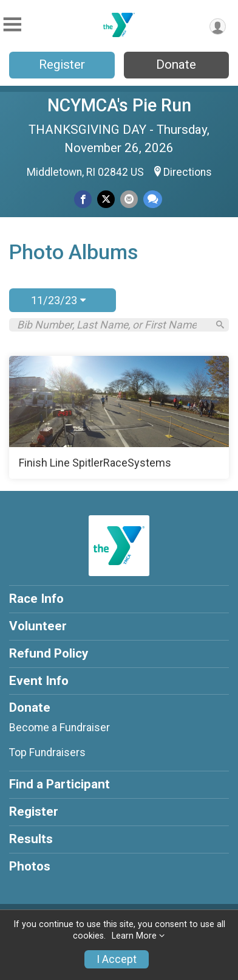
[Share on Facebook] (83, 199)
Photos (30, 866)
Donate (176, 64)
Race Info (36, 599)
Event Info (39, 681)
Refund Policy (49, 653)
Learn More (134, 936)
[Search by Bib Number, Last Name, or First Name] (112, 325)
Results (31, 839)
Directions (188, 172)
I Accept (117, 959)
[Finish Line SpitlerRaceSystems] (119, 417)
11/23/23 (58, 300)
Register (62, 64)
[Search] (220, 325)
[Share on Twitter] (106, 199)
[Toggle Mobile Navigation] (12, 25)
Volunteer (38, 626)
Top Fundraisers (47, 752)
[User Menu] (218, 26)
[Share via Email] (129, 199)
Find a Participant (59, 784)
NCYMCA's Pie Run (119, 105)
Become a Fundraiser (59, 728)
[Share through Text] (153, 199)
